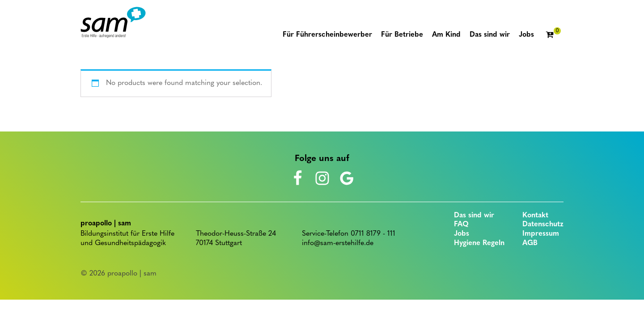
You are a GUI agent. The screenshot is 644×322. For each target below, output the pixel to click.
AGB (530, 243)
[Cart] (553, 35)
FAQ (461, 225)
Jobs (462, 234)
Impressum (541, 234)
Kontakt (535, 216)
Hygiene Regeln (479, 243)
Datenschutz (543, 225)
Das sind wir (474, 216)
